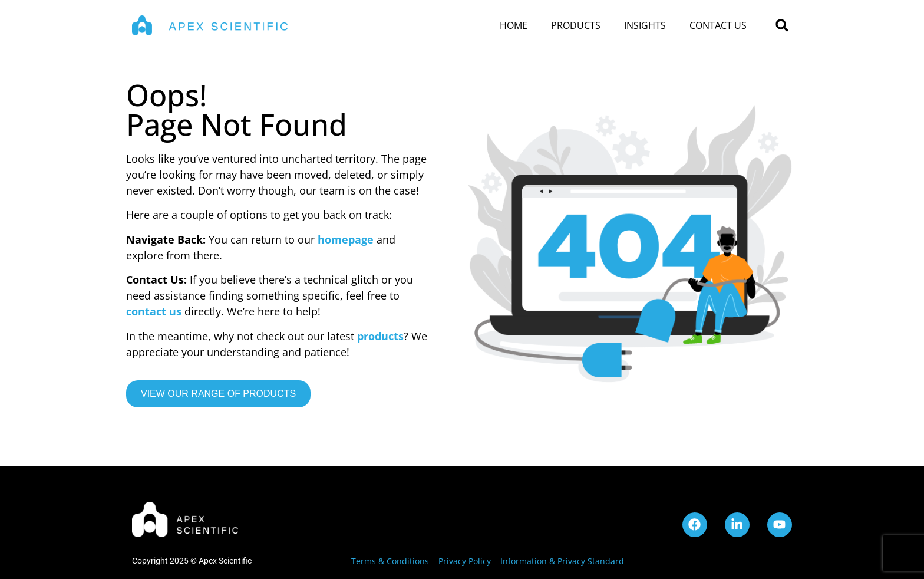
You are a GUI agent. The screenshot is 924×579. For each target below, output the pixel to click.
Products (576, 25)
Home (514, 25)
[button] (782, 26)
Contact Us (718, 25)
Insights (645, 25)
